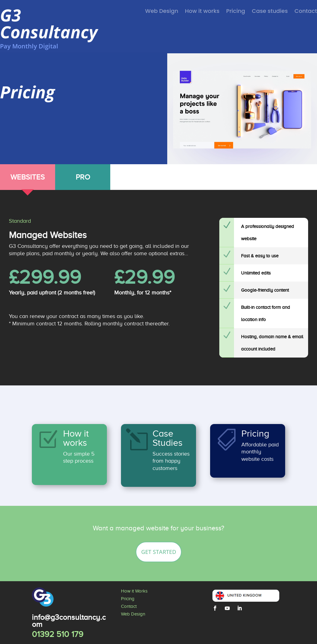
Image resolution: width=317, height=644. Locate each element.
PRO (83, 177)
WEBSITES (28, 177)
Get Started (159, 552)
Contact (306, 12)
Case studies (270, 12)
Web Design (162, 12)
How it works (202, 12)
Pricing (236, 12)
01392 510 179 (58, 634)
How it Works (134, 591)
